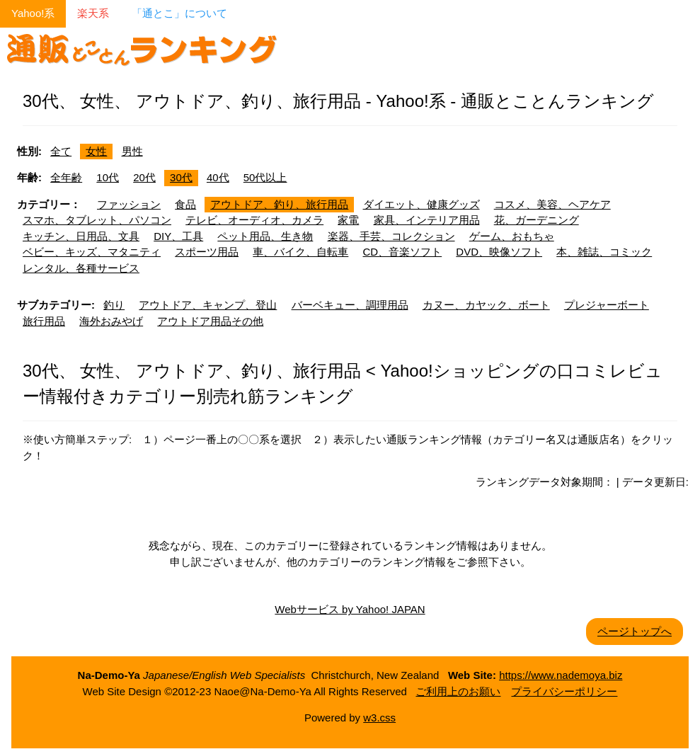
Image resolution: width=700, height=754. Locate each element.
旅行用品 (44, 321)
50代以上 (265, 177)
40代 (218, 177)
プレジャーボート (607, 305)
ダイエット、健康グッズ (421, 204)
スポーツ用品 (207, 252)
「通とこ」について (179, 13)
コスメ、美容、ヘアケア (552, 204)
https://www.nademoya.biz (561, 675)
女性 (96, 151)
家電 (348, 220)
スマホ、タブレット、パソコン (97, 220)
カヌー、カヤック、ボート (486, 305)
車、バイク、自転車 (300, 252)
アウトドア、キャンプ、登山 (208, 305)
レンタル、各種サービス (81, 268)
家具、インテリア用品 (427, 220)
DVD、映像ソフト (499, 252)
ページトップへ (635, 631)
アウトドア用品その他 (210, 321)
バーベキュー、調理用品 (350, 305)
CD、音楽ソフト (403, 252)
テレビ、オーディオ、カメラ (254, 220)
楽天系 (93, 13)
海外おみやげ (111, 321)
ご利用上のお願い (458, 691)
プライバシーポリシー (564, 691)
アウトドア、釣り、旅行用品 (279, 204)
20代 (144, 177)
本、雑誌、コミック (604, 252)
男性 (132, 151)
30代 (181, 177)
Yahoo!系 (33, 13)
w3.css (379, 718)
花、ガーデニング (537, 220)
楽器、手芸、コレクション (391, 236)
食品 (185, 204)
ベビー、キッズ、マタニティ (92, 252)
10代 (108, 177)
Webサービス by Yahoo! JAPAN (350, 609)
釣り (114, 305)
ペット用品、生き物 (265, 236)
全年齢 (66, 177)
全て (61, 151)
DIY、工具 (178, 236)
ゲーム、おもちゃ (512, 236)
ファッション (129, 204)
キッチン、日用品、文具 (81, 236)
